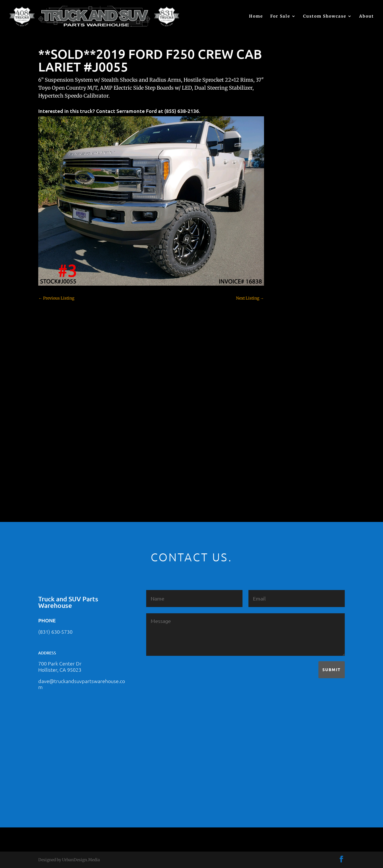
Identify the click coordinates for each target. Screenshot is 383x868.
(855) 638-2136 (182, 111)
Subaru (285, 433)
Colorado (287, 294)
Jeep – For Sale (292, 394)
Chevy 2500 (289, 275)
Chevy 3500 (289, 285)
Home (256, 16)
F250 (283, 344)
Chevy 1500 (289, 265)
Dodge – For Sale (294, 324)
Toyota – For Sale (295, 453)
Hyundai (286, 374)
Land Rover (289, 404)
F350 (283, 354)
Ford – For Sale (292, 364)
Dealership (289, 314)
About (367, 16)
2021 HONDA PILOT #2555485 (306, 192)
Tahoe (284, 443)
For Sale (280, 16)
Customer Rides (293, 304)
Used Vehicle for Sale (297, 473)
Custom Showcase (325, 16)
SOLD (284, 424)
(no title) (286, 220)
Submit (332, 669)
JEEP (283, 384)
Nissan (285, 414)
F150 (283, 334)
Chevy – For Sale (294, 255)
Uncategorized (292, 463)
